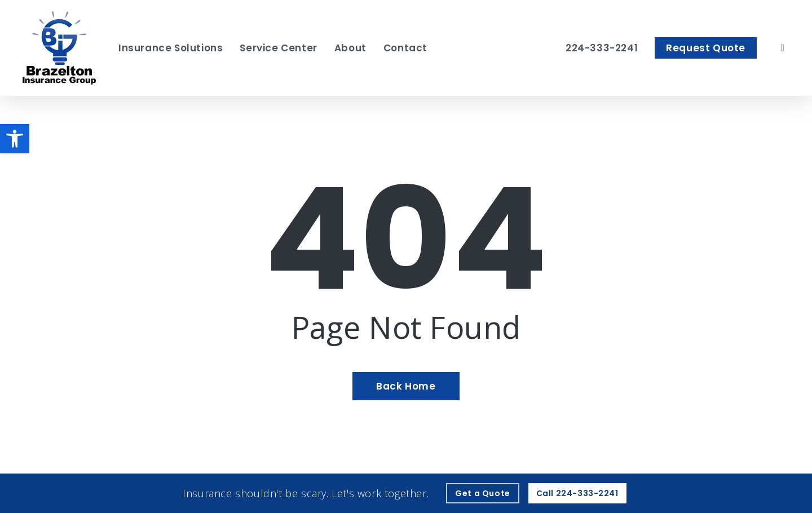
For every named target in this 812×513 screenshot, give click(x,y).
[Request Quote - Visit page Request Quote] (706, 48)
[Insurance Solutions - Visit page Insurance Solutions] (171, 48)
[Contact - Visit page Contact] (405, 48)
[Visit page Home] (59, 48)
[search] (783, 48)
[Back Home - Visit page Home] (406, 386)
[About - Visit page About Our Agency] (350, 48)
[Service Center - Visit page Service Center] (278, 48)
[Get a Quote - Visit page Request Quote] (483, 493)
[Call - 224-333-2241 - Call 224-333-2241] (577, 493)
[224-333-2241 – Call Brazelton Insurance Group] (602, 48)
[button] (15, 139)
